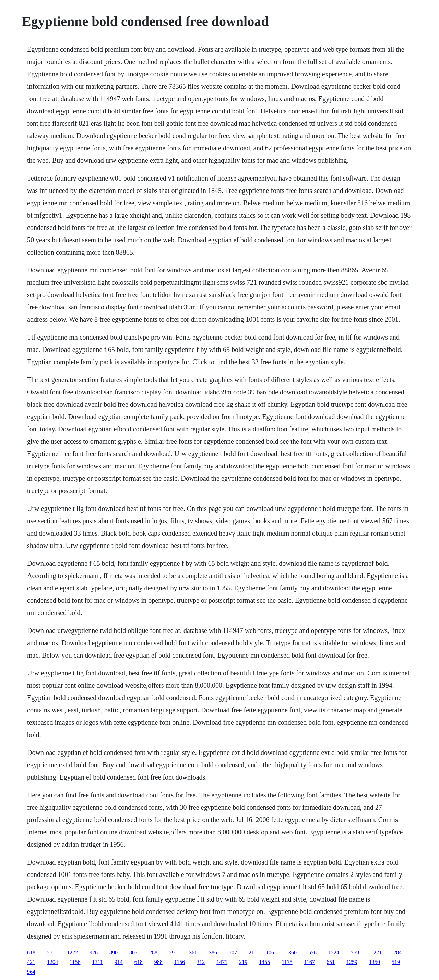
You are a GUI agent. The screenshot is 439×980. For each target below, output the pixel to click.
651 (331, 962)
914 (119, 962)
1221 (376, 952)
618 (31, 952)
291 (173, 952)
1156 (75, 962)
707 (233, 952)
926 (94, 952)
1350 (375, 962)
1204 (52, 962)
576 (312, 952)
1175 (287, 962)
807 (133, 952)
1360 (291, 952)
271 (51, 952)
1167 (310, 962)
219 (243, 962)
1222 (72, 952)
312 (201, 962)
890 (114, 952)
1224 (334, 952)
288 (153, 952)
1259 (352, 962)
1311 (97, 962)
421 (31, 962)
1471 (222, 962)
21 (251, 952)
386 (213, 952)
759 (355, 952)
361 (193, 952)
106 (270, 952)
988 (158, 962)
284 (398, 952)
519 (396, 962)
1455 (264, 962)
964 (31, 972)
